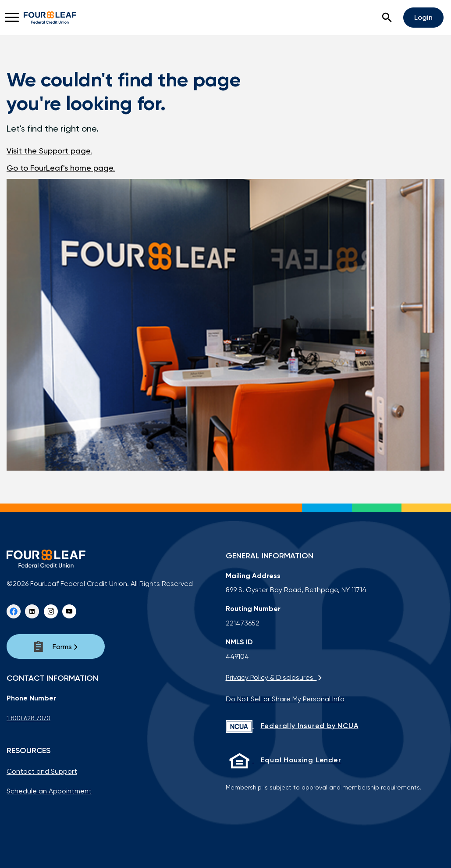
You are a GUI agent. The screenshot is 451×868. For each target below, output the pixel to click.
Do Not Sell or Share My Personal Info (285, 699)
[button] (387, 18)
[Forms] (56, 647)
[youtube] (69, 611)
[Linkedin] (32, 611)
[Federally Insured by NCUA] (335, 727)
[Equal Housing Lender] (335, 761)
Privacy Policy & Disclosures (274, 677)
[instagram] (51, 611)
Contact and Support (42, 771)
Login (423, 17)
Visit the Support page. (49, 151)
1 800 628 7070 (28, 718)
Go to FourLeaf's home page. (61, 168)
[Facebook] (14, 611)
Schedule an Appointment (49, 791)
